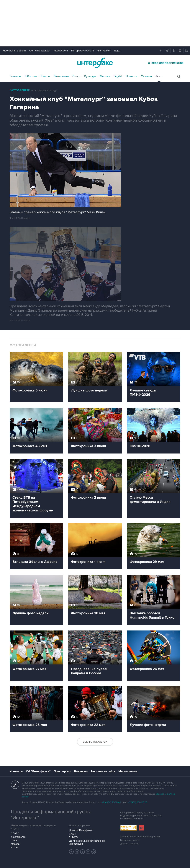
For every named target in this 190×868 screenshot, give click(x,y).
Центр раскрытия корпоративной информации (87, 842)
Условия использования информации (140, 837)
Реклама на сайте (103, 771)
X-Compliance (18, 837)
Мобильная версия (14, 51)
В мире (45, 76)
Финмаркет (104, 51)
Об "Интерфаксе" (40, 51)
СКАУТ (15, 841)
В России (31, 76)
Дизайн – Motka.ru (130, 844)
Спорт (76, 76)
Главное (15, 76)
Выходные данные (130, 840)
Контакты (16, 771)
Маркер (15, 844)
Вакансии (81, 771)
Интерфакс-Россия (83, 51)
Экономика (61, 76)
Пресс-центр (62, 771)
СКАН (72, 834)
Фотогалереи (20, 91)
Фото (159, 76)
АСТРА (15, 848)
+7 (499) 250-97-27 (137, 802)
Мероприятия (128, 771)
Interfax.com (61, 51)
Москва (105, 76)
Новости (131, 76)
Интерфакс (95, 63)
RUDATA (74, 837)
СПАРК (15, 833)
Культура (90, 76)
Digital (118, 76)
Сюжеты (146, 76)
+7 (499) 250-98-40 (111, 802)
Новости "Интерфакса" (81, 830)
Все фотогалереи (95, 742)
